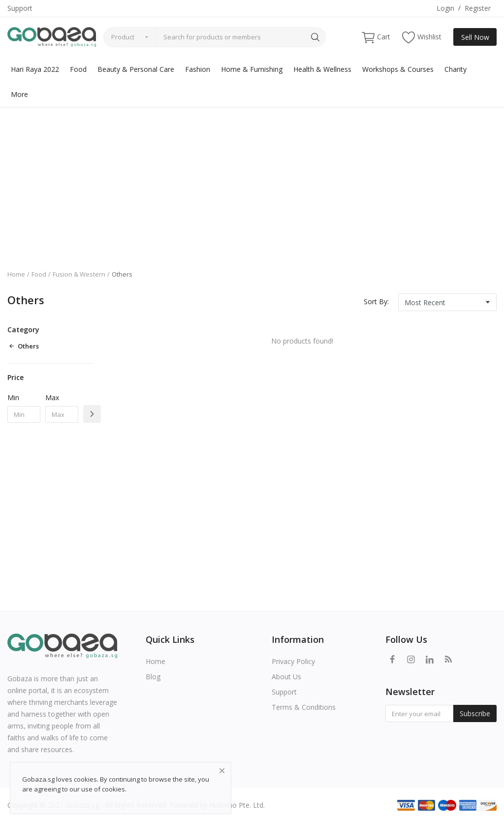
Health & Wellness (322, 69)
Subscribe (475, 713)
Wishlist (422, 37)
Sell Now (475, 37)
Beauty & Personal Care (136, 69)
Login (445, 8)
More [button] (19, 94)
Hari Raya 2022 (35, 69)
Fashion (198, 69)
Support (20, 8)
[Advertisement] (252, 181)
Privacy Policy (293, 661)
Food (78, 69)
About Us (286, 677)
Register (478, 8)
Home (16, 274)
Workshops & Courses (398, 69)
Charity (456, 69)
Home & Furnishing (252, 69)
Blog (153, 677)
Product (123, 37)
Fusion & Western (79, 274)
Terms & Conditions (304, 707)
